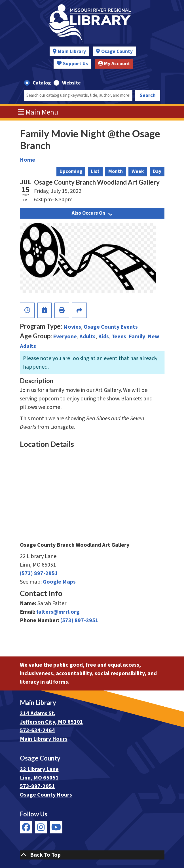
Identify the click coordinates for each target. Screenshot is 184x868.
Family (137, 337)
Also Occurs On (92, 213)
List (95, 171)
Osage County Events (111, 327)
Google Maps (59, 582)
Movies (72, 327)
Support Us (72, 64)
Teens (119, 337)
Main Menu (38, 112)
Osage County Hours (46, 795)
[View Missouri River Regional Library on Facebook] (26, 827)
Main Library (72, 51)
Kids (103, 337)
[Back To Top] (92, 855)
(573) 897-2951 (39, 573)
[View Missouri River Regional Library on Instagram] (41, 827)
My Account (114, 64)
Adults (87, 337)
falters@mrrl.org (58, 612)
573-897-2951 (37, 786)
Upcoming (71, 171)
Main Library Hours (44, 739)
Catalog (42, 83)
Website (71, 83)
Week (138, 171)
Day (157, 171)
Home (28, 160)
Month (116, 171)
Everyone (65, 337)
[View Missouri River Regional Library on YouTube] (56, 827)
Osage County (117, 51)
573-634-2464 (37, 730)
